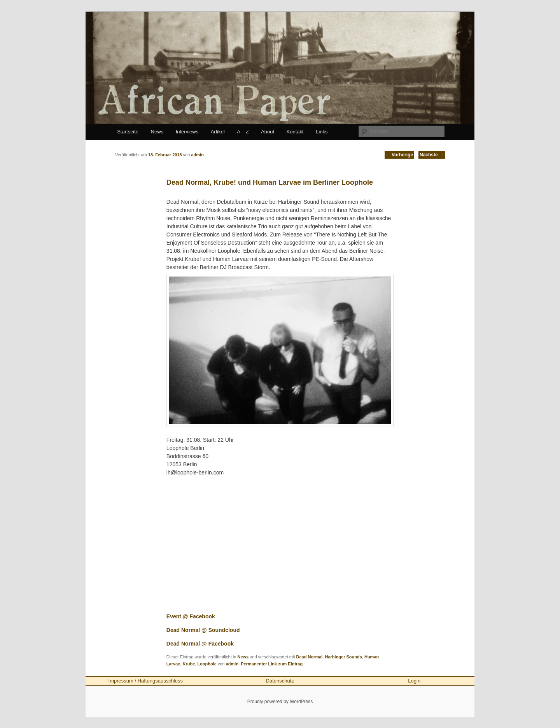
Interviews (187, 132)
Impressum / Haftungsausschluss (146, 681)
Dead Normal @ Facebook (200, 644)
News (157, 132)
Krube (189, 664)
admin (232, 664)
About (268, 132)
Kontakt (295, 132)
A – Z (243, 132)
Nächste (432, 155)
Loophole (207, 664)
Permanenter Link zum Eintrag (272, 664)
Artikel (218, 132)
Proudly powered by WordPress (280, 702)
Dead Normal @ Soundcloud (203, 630)
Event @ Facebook (191, 616)
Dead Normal (310, 657)
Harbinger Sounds (343, 657)
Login (414, 681)
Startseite (128, 132)
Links (322, 132)
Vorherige (399, 155)
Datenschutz (280, 681)
